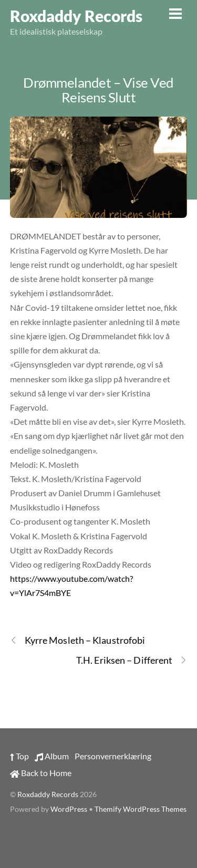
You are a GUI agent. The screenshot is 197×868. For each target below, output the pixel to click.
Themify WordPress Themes (141, 809)
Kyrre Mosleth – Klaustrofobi (78, 640)
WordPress (69, 809)
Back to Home (41, 773)
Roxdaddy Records (48, 794)
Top (19, 756)
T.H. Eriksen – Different (132, 660)
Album (52, 756)
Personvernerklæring (113, 756)
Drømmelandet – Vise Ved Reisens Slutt (98, 90)
